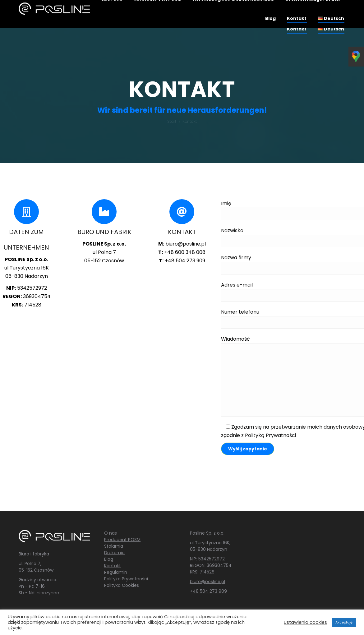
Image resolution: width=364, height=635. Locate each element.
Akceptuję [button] (344, 622)
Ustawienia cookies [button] (305, 622)
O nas (111, 533)
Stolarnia (114, 546)
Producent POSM (122, 540)
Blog (109, 559)
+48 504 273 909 (208, 591)
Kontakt (113, 566)
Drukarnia (114, 553)
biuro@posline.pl (207, 582)
